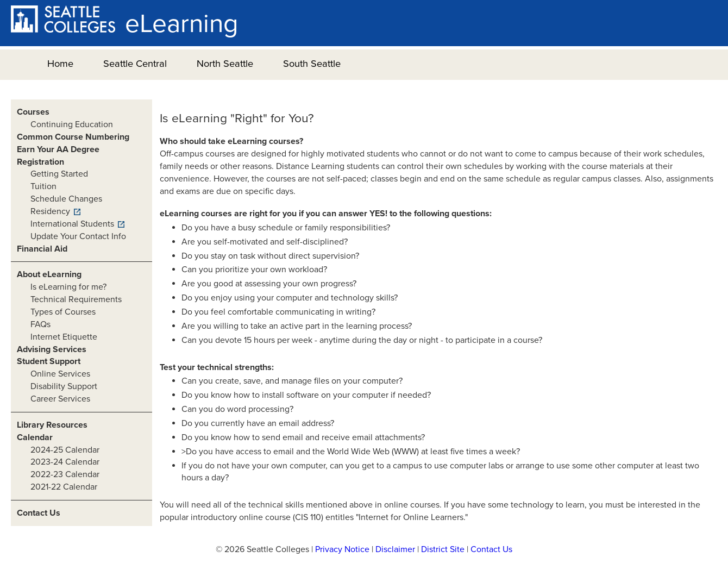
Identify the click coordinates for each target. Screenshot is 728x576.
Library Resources (52, 425)
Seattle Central (135, 64)
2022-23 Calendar (65, 474)
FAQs (40, 324)
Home (60, 64)
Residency (50, 211)
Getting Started (59, 174)
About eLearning (49, 274)
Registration (40, 162)
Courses (33, 112)
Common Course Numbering (73, 137)
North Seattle (225, 64)
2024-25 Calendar (65, 450)
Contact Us (39, 513)
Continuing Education (72, 124)
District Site (443, 549)
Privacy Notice (342, 549)
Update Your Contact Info (78, 236)
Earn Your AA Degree (58, 149)
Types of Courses (63, 312)
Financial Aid (42, 249)
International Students (72, 224)
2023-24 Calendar (65, 462)
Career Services (60, 399)
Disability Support (64, 386)
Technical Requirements (76, 299)
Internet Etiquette (64, 337)
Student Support (49, 361)
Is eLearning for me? (68, 287)
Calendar (35, 437)
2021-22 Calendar (64, 487)
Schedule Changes (66, 199)
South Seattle (312, 64)
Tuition (43, 186)
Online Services (60, 374)
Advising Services (52, 349)
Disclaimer (395, 549)
